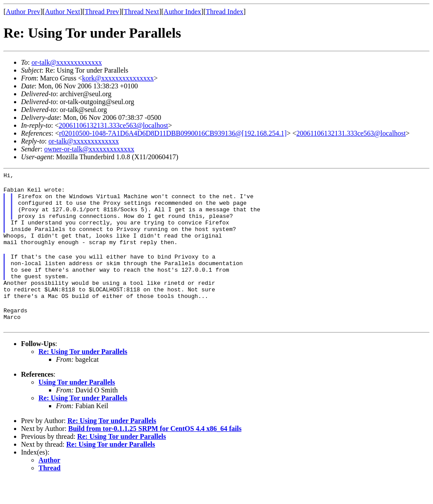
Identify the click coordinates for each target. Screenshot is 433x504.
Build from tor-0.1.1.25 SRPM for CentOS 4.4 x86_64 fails (155, 453)
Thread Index (225, 12)
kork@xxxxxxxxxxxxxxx (118, 78)
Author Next (63, 12)
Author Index (182, 12)
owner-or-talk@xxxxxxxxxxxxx (89, 149)
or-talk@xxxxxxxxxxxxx (67, 62)
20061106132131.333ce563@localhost (113, 125)
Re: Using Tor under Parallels (83, 376)
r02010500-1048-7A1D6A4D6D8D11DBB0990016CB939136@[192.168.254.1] (173, 133)
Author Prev (23, 12)
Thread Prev (102, 12)
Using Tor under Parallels (77, 407)
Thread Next (141, 12)
